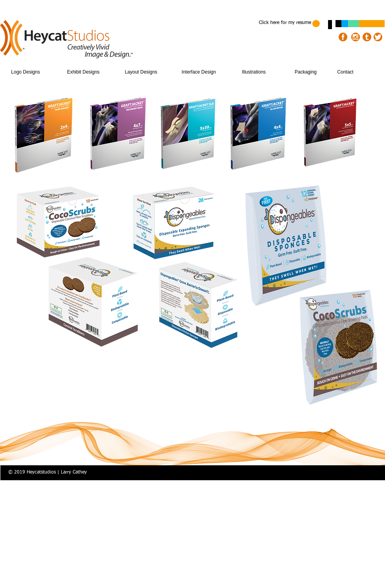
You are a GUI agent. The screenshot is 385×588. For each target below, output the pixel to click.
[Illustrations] (254, 72)
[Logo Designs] (26, 72)
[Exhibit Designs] (83, 72)
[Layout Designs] (141, 72)
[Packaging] (306, 72)
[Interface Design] (199, 72)
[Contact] (345, 72)
